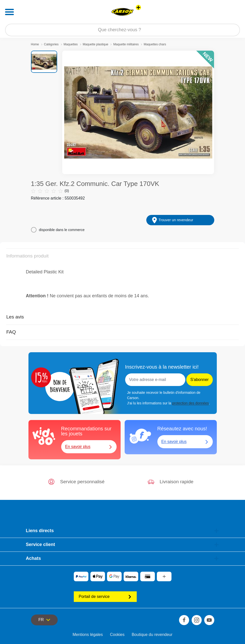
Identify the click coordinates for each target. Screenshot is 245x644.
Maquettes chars (155, 44)
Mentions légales (88, 635)
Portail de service (105, 597)
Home (35, 44)
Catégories (51, 44)
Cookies (117, 635)
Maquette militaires (126, 44)
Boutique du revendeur (152, 635)
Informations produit (27, 256)
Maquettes (71, 44)
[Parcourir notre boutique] (122, 30)
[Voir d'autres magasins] (138, 7)
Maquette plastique (96, 44)
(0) (50, 191)
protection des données (191, 403)
